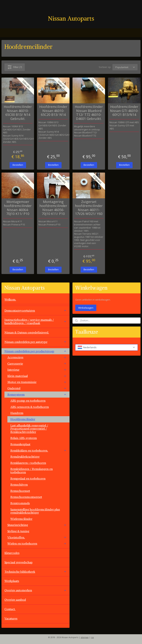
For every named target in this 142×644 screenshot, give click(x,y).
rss (92, 637)
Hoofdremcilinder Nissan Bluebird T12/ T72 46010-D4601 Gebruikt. (89, 113)
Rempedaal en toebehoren (28, 478)
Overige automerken (35, 590)
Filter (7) (15, 67)
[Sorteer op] (125, 67)
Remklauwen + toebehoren (28, 463)
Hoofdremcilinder (23, 419)
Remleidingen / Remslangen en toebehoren (32, 471)
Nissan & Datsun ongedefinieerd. (27, 332)
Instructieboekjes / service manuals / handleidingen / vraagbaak (35, 321)
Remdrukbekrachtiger (25, 457)
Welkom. (10, 299)
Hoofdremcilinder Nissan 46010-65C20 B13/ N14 (53, 111)
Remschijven (19, 485)
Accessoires (37, 357)
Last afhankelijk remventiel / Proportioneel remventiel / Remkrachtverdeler (29, 429)
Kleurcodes (12, 553)
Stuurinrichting (37, 525)
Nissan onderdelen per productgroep (35, 351)
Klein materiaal (37, 376)
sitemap (85, 637)
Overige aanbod (15, 600)
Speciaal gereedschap (18, 562)
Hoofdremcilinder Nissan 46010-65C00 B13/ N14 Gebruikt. (18, 113)
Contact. (10, 609)
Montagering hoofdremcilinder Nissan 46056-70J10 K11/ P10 (53, 208)
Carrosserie (37, 364)
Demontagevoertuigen (35, 310)
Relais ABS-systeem (24, 438)
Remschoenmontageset (26, 497)
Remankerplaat (20, 444)
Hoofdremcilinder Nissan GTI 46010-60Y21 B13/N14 (124, 111)
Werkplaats (12, 581)
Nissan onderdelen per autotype (35, 342)
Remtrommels (20, 503)
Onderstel (37, 388)
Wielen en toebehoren (37, 543)
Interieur (37, 370)
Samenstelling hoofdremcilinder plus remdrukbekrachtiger (35, 511)
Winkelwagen (86, 308)
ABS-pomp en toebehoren (28, 401)
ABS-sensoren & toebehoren (30, 407)
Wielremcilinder (21, 519)
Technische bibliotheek (35, 572)
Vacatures (11, 618)
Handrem (17, 413)
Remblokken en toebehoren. (38, 450)
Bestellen (18, 165)
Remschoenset (20, 491)
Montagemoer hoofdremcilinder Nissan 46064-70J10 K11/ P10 (18, 208)
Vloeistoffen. (37, 537)
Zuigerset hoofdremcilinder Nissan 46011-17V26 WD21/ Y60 (89, 208)
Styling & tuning (18, 531)
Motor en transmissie (37, 382)
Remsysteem (37, 394)
